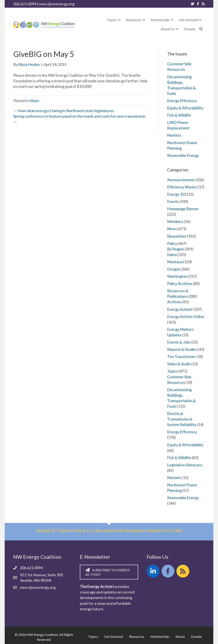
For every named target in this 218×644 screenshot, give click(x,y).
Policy (172, 243)
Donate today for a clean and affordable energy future (109, 531)
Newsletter (177, 236)
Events (173, 201)
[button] (119, 20)
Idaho (172, 254)
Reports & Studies (182, 349)
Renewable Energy (183, 155)
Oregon (174, 269)
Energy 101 (177, 194)
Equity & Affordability (185, 108)
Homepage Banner (183, 209)
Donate (196, 636)
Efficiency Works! (182, 187)
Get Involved (113, 636)
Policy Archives (180, 283)
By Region (176, 249)
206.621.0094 (25, 4)
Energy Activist (180, 309)
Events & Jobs (179, 342)
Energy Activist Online (186, 316)
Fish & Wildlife (179, 115)
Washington (177, 276)
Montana (175, 262)
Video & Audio (179, 364)
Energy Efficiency (182, 101)
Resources (137, 636)
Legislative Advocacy (185, 465)
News (34, 101)
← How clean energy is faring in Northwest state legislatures (64, 111)
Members (175, 221)
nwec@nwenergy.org (57, 4)
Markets (174, 135)
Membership (160, 636)
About (180, 636)
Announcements (181, 180)
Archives (174, 302)
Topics (173, 371)
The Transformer (181, 357)
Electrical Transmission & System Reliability (182, 419)
